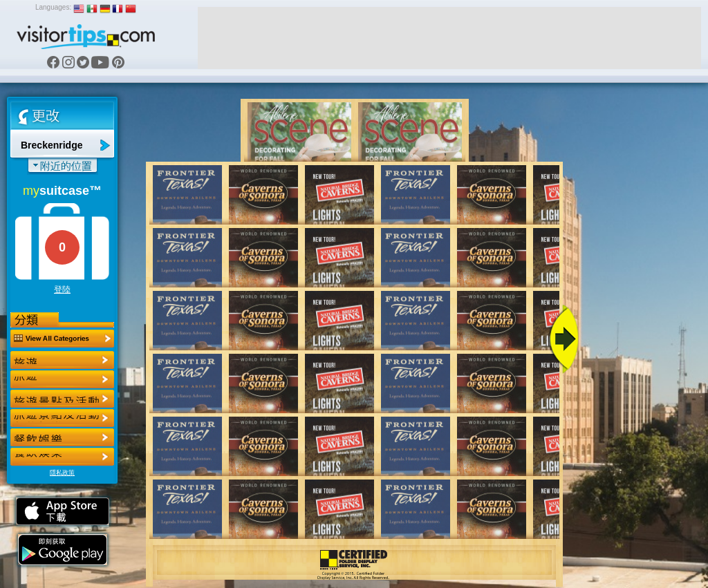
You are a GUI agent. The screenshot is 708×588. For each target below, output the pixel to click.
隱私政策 (62, 473)
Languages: (53, 7)
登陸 (62, 290)
